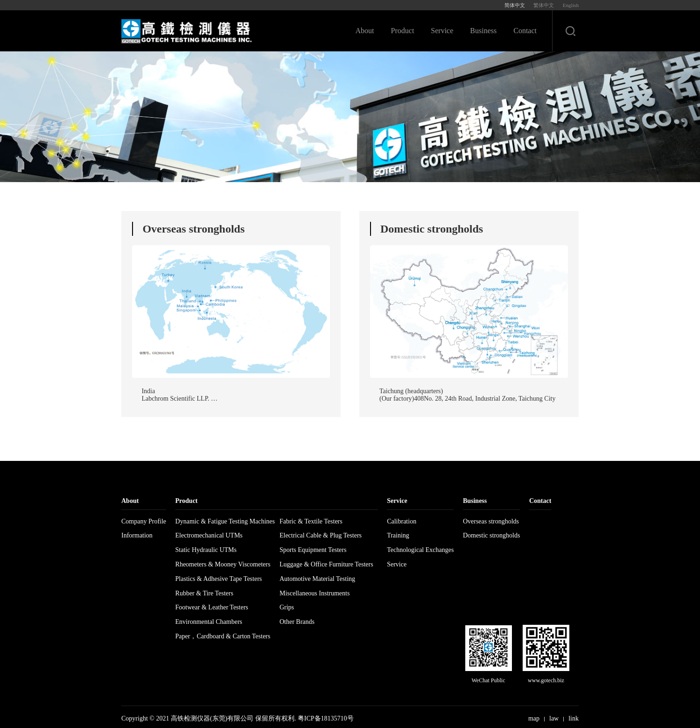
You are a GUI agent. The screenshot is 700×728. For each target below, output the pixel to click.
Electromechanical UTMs (209, 535)
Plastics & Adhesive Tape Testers (219, 578)
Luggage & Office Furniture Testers (326, 564)
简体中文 (515, 5)
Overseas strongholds (491, 521)
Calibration (402, 521)
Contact (525, 31)
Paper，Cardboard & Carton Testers (223, 636)
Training (398, 535)
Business (483, 31)
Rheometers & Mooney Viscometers (223, 564)
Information (137, 535)
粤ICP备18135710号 (326, 718)
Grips (287, 607)
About (365, 31)
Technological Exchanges (420, 550)
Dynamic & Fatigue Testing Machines (225, 521)
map (534, 718)
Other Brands (297, 622)
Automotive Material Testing (317, 578)
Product (403, 31)
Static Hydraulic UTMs (206, 550)
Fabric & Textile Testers (311, 521)
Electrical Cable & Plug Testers (321, 535)
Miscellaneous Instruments (315, 593)
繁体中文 (544, 5)
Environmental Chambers (209, 622)
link (574, 718)
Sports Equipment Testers (313, 550)
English (571, 5)
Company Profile (144, 521)
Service (442, 31)
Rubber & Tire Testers (204, 593)
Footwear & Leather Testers (212, 607)
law (554, 718)
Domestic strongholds (492, 535)
